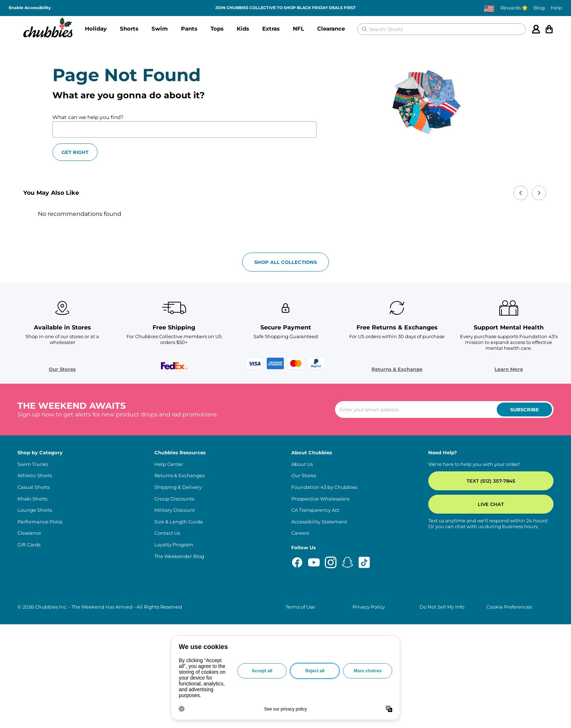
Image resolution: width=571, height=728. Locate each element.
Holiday (96, 29)
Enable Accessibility (30, 8)
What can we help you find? (88, 117)
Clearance (331, 29)
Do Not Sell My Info (442, 607)
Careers (300, 533)
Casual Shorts (34, 487)
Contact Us (167, 533)
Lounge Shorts (35, 510)
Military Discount (175, 510)
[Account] (536, 29)
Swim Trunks (33, 464)
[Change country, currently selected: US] (489, 8)
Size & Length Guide (179, 522)
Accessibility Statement (319, 522)
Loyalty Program (174, 545)
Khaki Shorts (32, 499)
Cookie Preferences (509, 607)
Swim (160, 29)
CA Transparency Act (315, 510)
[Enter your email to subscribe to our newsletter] (444, 409)
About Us (302, 464)
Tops (217, 29)
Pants (189, 29)
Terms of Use (300, 607)
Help (556, 8)
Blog (539, 8)
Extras (271, 29)
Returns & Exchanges (180, 476)
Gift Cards (29, 545)
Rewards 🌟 (514, 8)
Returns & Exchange (397, 369)
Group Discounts (174, 499)
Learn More (509, 369)
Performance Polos (40, 522)
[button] (96, 29)
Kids (243, 29)
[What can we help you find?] (184, 129)
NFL (298, 29)
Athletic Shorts (35, 476)
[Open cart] (549, 29)
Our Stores (62, 369)
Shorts (129, 29)
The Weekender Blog (179, 556)
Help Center (169, 464)
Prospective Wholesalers (320, 499)
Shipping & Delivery (178, 487)
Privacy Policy (369, 607)
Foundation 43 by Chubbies (324, 487)
